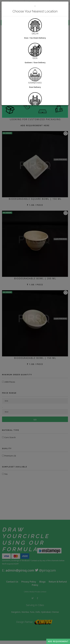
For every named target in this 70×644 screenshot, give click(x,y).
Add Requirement (58, 641)
